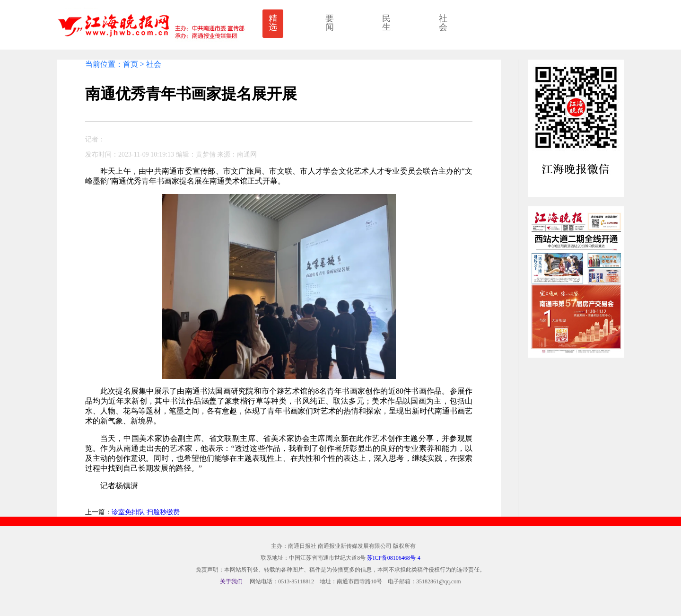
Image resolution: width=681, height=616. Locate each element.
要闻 (330, 23)
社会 (443, 23)
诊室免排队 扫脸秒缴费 (146, 512)
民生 (386, 23)
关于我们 (231, 581)
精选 (273, 23)
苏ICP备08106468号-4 (394, 558)
